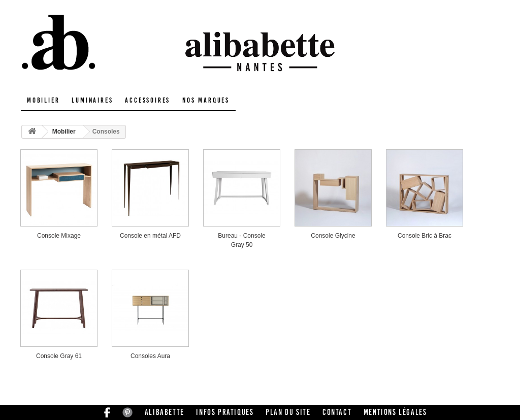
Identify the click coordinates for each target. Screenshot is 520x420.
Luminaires (92, 100)
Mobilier (43, 100)
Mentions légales (395, 412)
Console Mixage (59, 236)
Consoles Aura (150, 356)
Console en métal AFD (150, 236)
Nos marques (206, 100)
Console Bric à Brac (425, 236)
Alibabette (165, 412)
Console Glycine (333, 236)
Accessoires (148, 100)
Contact (337, 412)
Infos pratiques (225, 412)
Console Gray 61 (59, 356)
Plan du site (288, 412)
